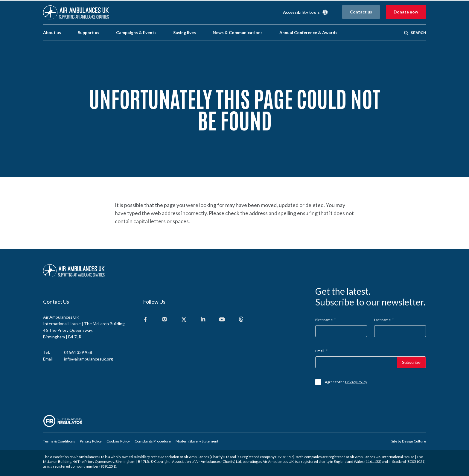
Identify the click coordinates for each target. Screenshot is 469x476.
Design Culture (414, 441)
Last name (384, 320)
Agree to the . (346, 382)
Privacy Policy (356, 382)
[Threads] (241, 320)
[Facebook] (145, 320)
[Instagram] (165, 320)
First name (326, 320)
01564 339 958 (78, 352)
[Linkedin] (203, 320)
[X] (184, 320)
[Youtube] (222, 320)
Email (321, 351)
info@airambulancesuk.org (89, 359)
